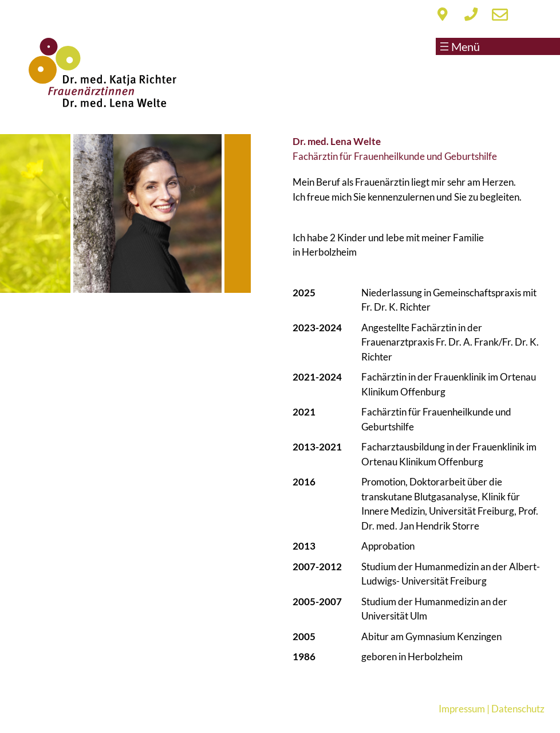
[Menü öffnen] (472, 46)
